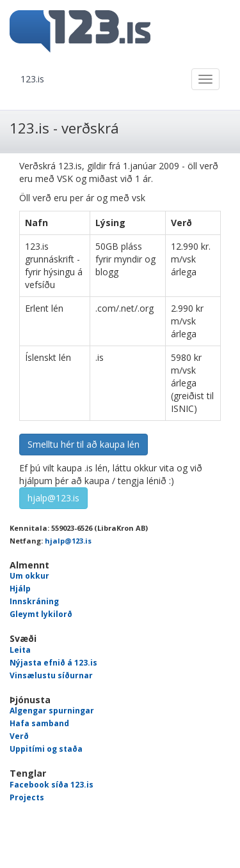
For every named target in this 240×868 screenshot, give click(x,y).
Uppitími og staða (46, 749)
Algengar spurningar (52, 711)
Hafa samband (39, 723)
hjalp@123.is (53, 498)
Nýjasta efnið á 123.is (53, 663)
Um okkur (29, 576)
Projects (27, 797)
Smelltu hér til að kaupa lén (84, 444)
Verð (19, 736)
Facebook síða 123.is (52, 785)
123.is (32, 79)
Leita (20, 650)
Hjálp (20, 589)
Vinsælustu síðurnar (51, 675)
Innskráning (34, 601)
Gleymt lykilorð (41, 614)
